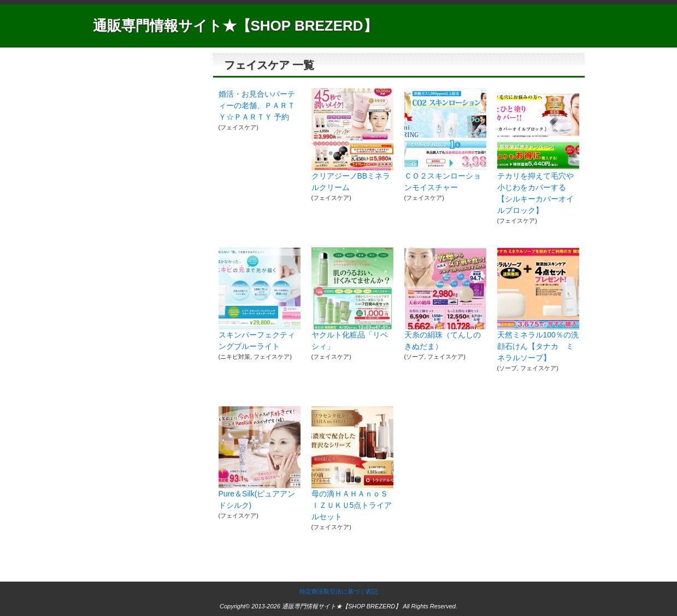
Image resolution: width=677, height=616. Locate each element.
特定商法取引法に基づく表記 (338, 591)
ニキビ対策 (235, 357)
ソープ (415, 357)
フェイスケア (238, 127)
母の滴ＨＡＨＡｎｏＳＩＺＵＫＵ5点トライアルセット (352, 505)
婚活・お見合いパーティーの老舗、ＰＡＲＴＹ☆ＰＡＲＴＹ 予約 (257, 105)
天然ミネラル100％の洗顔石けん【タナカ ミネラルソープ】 (538, 346)
